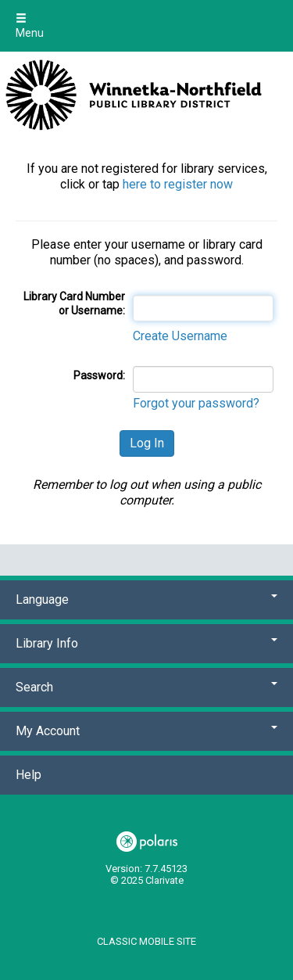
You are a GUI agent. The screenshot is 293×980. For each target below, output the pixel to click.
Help (29, 775)
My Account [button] (146, 731)
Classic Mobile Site (146, 941)
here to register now (178, 184)
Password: (99, 375)
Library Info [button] (146, 643)
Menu (30, 26)
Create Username (180, 336)
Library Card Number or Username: (74, 303)
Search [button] (146, 687)
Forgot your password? (196, 403)
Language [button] (146, 599)
